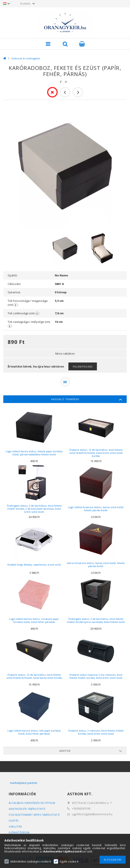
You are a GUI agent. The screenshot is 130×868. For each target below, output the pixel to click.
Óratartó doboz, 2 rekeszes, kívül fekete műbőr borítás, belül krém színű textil (96, 732)
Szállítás (15, 826)
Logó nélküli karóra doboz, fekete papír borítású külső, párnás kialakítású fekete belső (34, 453)
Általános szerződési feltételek (32, 803)
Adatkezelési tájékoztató (27, 809)
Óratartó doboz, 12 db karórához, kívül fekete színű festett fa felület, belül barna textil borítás (34, 676)
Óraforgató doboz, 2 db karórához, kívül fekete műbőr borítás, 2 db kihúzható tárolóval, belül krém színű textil (34, 509)
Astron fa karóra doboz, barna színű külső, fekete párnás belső (96, 565)
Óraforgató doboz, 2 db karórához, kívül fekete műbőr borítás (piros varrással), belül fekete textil (96, 620)
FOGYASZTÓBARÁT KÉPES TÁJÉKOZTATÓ (34, 815)
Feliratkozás (83, 367)
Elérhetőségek (19, 832)
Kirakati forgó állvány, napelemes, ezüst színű (34, 565)
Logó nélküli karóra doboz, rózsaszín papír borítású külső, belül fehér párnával (34, 620)
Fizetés (14, 821)
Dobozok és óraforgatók (26, 58)
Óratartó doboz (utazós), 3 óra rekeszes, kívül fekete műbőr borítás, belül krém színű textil (96, 676)
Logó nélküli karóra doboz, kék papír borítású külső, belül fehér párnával (34, 732)
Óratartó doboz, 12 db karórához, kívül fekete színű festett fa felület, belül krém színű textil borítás (96, 453)
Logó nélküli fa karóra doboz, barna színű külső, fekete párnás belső (96, 509)
